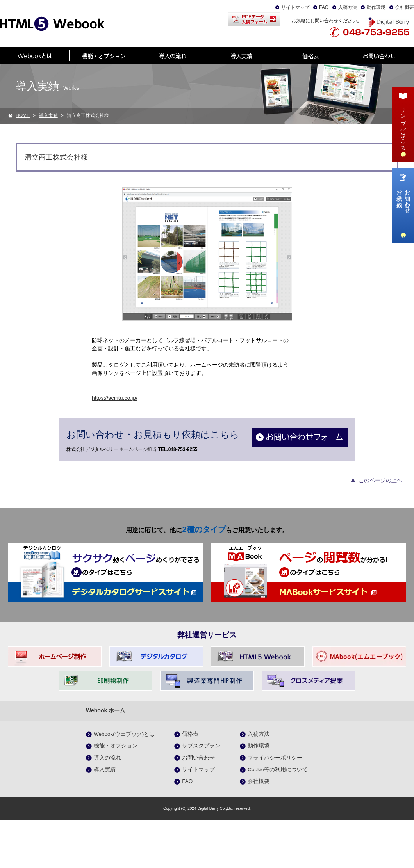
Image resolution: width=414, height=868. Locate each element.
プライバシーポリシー (275, 758)
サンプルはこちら (403, 123)
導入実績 (48, 115)
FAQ (324, 7)
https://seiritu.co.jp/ (115, 398)
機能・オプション (116, 746)
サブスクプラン (201, 746)
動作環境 (376, 7)
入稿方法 (348, 7)
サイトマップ (295, 7)
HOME (23, 115)
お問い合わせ (198, 758)
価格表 (190, 734)
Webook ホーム (105, 710)
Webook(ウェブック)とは (124, 734)
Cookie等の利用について (278, 769)
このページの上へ (380, 480)
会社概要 (405, 7)
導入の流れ (107, 758)
